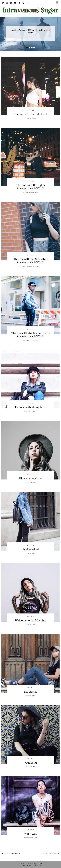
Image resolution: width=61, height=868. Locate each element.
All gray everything (30, 478)
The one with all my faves (31, 407)
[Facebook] (23, 3)
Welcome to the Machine (31, 621)
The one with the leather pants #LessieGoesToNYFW (31, 335)
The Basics (30, 692)
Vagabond (30, 763)
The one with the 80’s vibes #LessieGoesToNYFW (31, 261)
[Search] (27, 3)
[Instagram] (7, 3)
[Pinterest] (11, 3)
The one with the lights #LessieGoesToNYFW (31, 187)
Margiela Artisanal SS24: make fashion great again (30, 31)
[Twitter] (3, 3)
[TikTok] (19, 3)
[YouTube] (15, 3)
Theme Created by (30, 865)
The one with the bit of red (31, 114)
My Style (30, 110)
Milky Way (30, 834)
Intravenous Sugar (34, 864)
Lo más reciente (11, 853)
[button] (58, 3)
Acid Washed (31, 549)
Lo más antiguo (50, 853)
